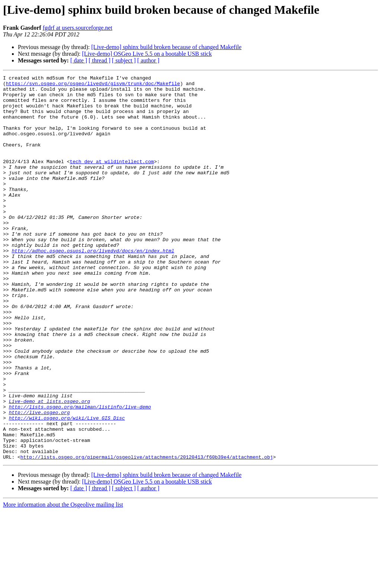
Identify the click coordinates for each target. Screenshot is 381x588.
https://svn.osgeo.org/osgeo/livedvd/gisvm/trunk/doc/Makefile (93, 85)
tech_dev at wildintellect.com (112, 179)
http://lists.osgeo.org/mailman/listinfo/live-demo (80, 474)
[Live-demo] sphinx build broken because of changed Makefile (166, 47)
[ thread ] (100, 60)
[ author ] (148, 60)
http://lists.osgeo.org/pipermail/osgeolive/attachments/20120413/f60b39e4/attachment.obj (147, 534)
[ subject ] (124, 60)
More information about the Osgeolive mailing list (63, 581)
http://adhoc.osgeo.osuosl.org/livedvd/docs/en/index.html (93, 286)
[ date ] (79, 60)
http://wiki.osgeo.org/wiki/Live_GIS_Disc (67, 487)
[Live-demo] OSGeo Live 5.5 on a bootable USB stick (147, 54)
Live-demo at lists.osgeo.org (49, 467)
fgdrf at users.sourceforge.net (78, 28)
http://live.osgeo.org (39, 480)
